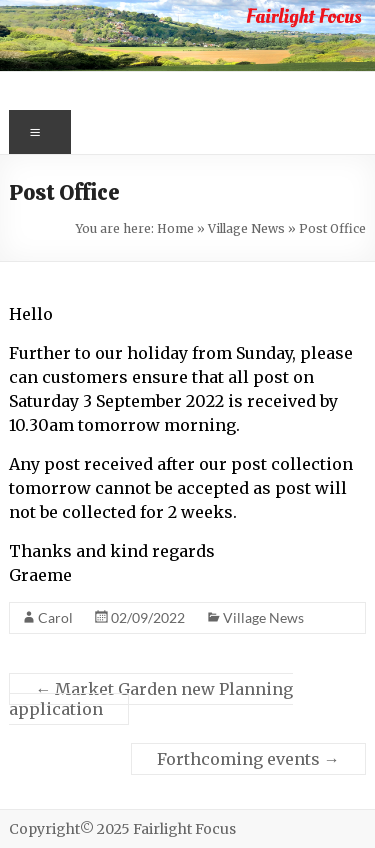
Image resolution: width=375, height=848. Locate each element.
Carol (55, 617)
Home (175, 228)
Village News (246, 228)
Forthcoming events (248, 759)
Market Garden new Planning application (151, 699)
